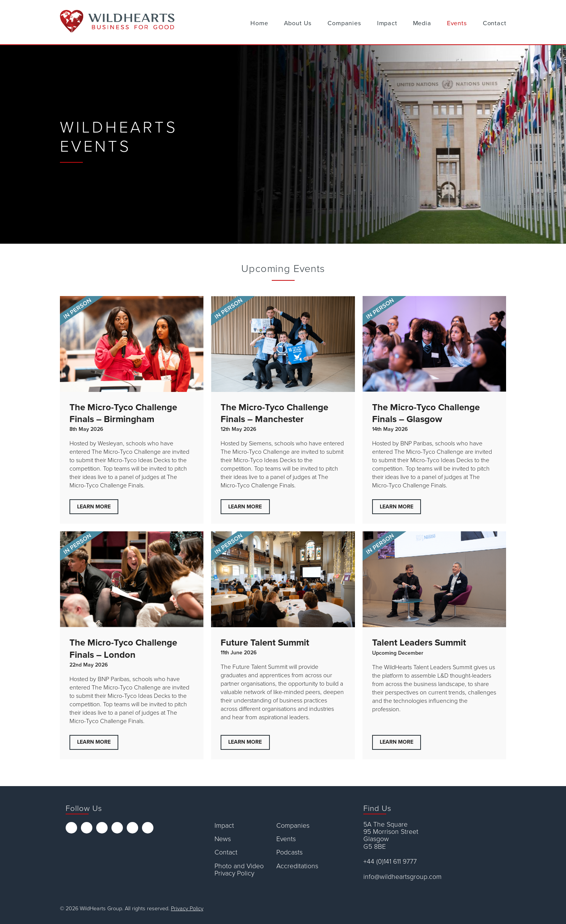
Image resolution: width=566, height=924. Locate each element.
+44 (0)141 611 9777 (390, 862)
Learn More (94, 507)
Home (259, 23)
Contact (495, 23)
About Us (298, 23)
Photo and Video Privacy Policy (239, 870)
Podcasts (289, 852)
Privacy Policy (187, 909)
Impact (387, 23)
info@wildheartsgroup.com (402, 877)
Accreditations (297, 866)
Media (422, 23)
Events (457, 23)
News (223, 839)
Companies (344, 23)
